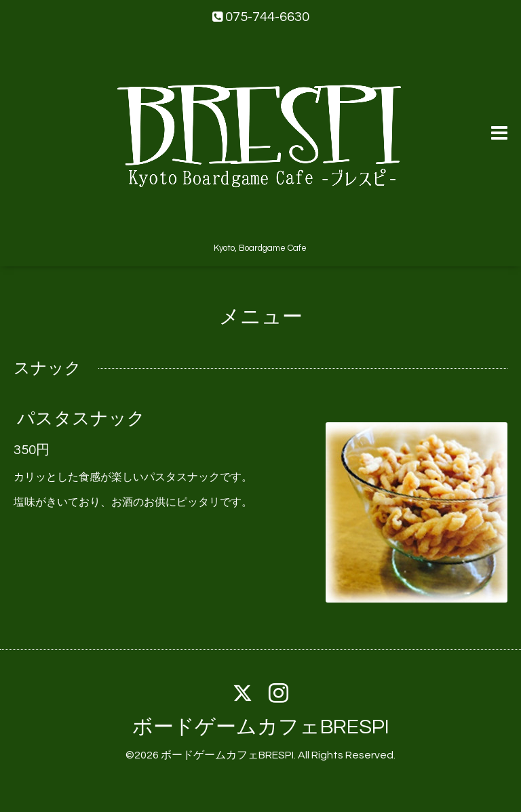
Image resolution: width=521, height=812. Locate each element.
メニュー (261, 317)
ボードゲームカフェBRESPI (261, 727)
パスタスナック (81, 419)
